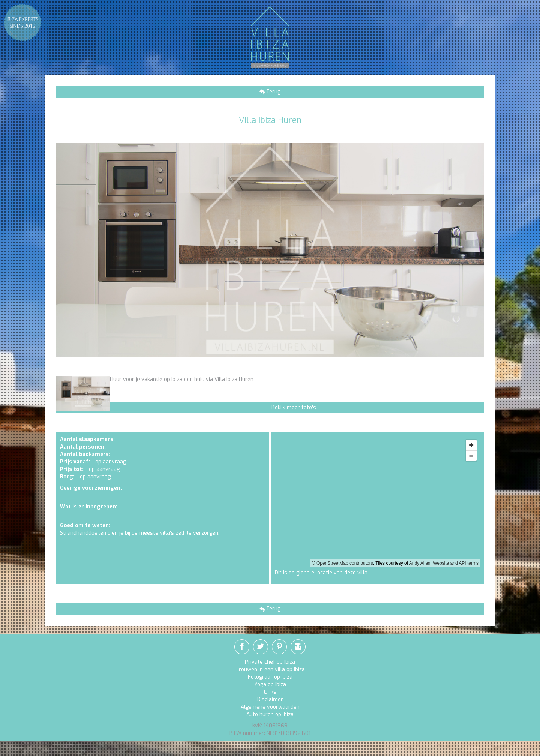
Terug (273, 92)
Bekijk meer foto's (294, 407)
